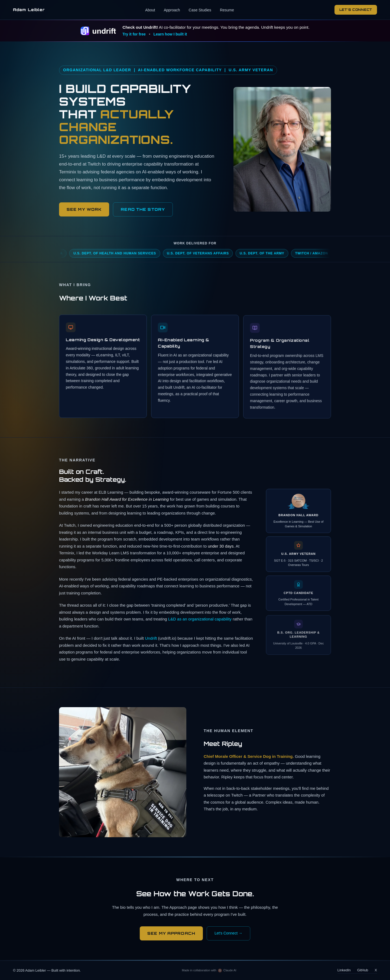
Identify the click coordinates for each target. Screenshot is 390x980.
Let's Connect (356, 10)
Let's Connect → (228, 933)
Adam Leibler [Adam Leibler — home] (29, 10)
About (150, 10)
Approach (172, 10)
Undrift (151, 640)
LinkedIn (344, 970)
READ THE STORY (143, 209)
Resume (227, 10)
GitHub (363, 970)
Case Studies (200, 10)
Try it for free (134, 34)
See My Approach (171, 933)
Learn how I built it (170, 34)
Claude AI (230, 970)
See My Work (84, 209)
